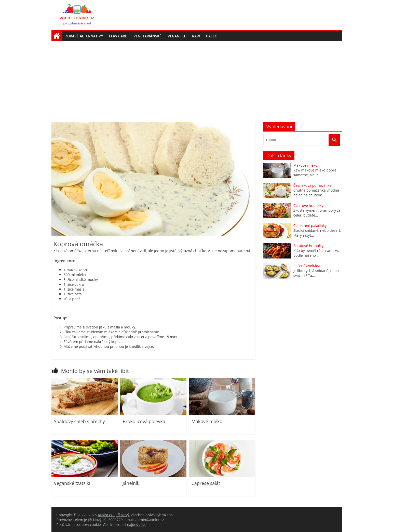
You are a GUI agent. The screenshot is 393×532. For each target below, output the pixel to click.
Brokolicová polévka (144, 421)
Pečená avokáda (307, 266)
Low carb (118, 36)
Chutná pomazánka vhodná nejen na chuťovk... (316, 193)
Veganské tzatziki (72, 483)
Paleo (212, 36)
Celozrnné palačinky (310, 226)
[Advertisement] (197, 79)
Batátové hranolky (309, 246)
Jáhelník (131, 483)
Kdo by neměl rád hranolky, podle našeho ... (316, 253)
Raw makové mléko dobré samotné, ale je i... (315, 172)
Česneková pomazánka (313, 185)
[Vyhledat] (334, 140)
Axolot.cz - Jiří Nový (113, 515)
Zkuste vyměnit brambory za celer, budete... (317, 213)
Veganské (177, 36)
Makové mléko (207, 421)
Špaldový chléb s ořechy (79, 421)
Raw (196, 36)
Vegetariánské (147, 36)
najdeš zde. (136, 524)
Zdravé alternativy (84, 36)
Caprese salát (206, 483)
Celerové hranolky (308, 205)
